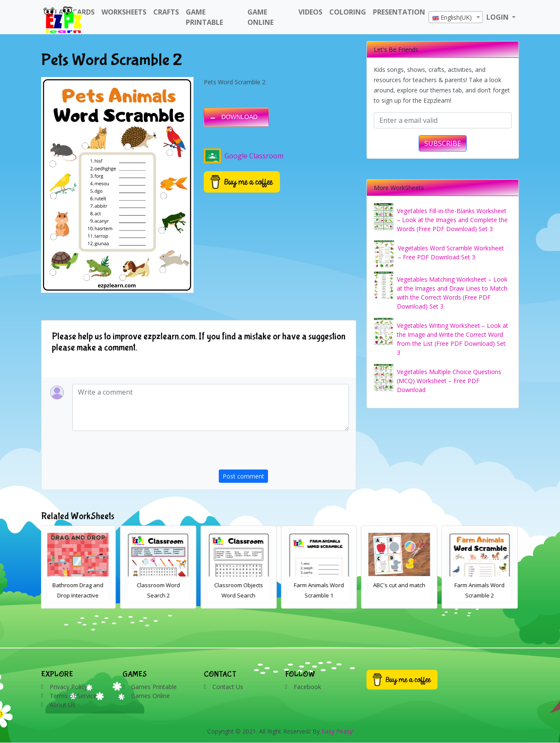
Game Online (261, 17)
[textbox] (456, 18)
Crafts (166, 12)
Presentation (399, 12)
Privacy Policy (69, 687)
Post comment (243, 476)
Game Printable (204, 17)
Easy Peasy (337, 731)
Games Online (150, 696)
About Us (63, 705)
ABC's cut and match (401, 585)
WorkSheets (124, 12)
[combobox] (456, 17)
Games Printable (154, 687)
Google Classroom (244, 156)
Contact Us (228, 687)
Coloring (348, 12)
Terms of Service (73, 696)
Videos (310, 12)
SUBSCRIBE (443, 143)
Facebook (307, 687)
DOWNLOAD (240, 117)
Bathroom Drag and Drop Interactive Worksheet (79, 595)
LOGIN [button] (498, 17)
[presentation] (284, 453)
